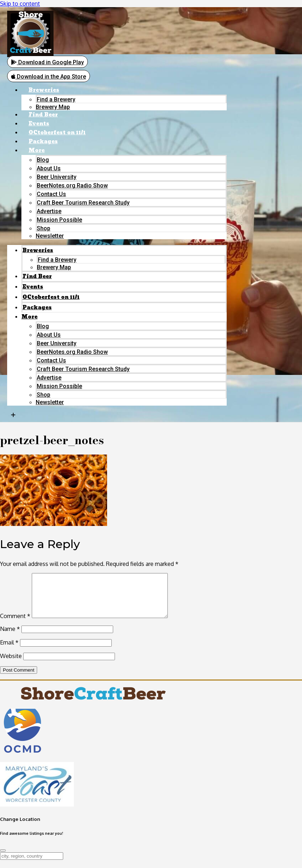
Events (39, 124)
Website (11, 664)
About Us (49, 168)
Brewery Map (53, 107)
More (37, 150)
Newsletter (50, 236)
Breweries (44, 90)
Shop (44, 228)
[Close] (3, 859)
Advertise (49, 211)
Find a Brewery (56, 99)
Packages (43, 142)
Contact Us (51, 194)
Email (9, 651)
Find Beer (43, 115)
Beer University (57, 177)
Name (10, 637)
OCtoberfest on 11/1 (57, 133)
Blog (43, 160)
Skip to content (20, 4)
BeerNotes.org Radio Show (72, 185)
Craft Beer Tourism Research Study (83, 203)
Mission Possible (59, 220)
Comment (15, 624)
